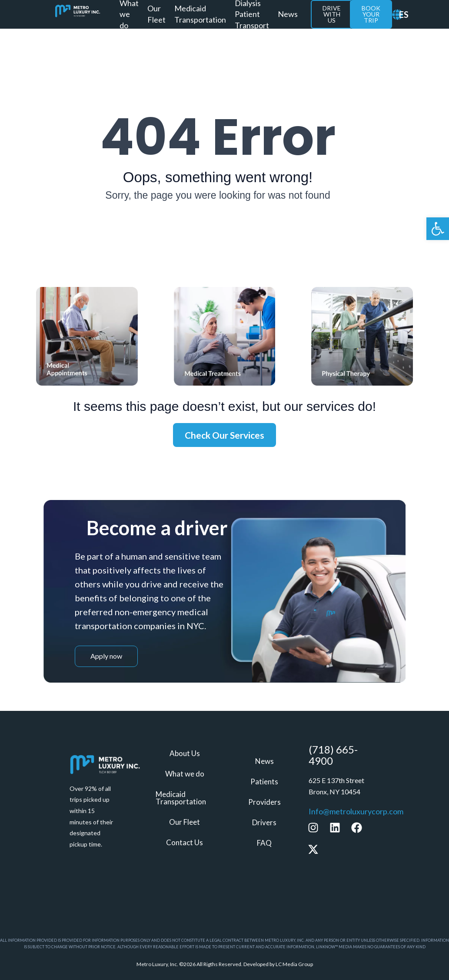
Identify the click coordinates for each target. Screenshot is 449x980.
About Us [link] (185, 754)
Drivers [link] (264, 822)
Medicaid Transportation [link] (200, 14)
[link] (438, 229)
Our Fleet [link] (156, 14)
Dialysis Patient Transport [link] (252, 14)
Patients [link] (264, 782)
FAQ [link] (264, 842)
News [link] (288, 14)
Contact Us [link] (185, 841)
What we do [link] (129, 14)
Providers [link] (264, 802)
